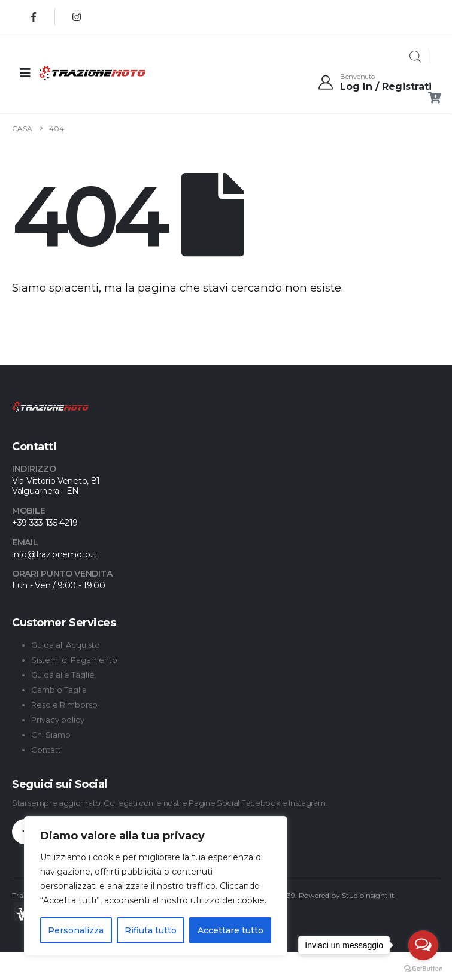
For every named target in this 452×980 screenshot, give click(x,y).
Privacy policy (58, 720)
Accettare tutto (230, 930)
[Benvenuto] (374, 83)
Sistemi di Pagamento (74, 660)
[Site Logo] (69, 73)
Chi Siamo (51, 735)
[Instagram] (77, 17)
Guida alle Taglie (63, 675)
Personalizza (76, 930)
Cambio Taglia (59, 690)
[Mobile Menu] (25, 73)
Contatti (47, 750)
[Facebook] (34, 17)
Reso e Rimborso (64, 705)
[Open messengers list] (423, 945)
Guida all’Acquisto (66, 645)
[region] (156, 886)
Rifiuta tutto (151, 930)
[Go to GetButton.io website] (423, 968)
